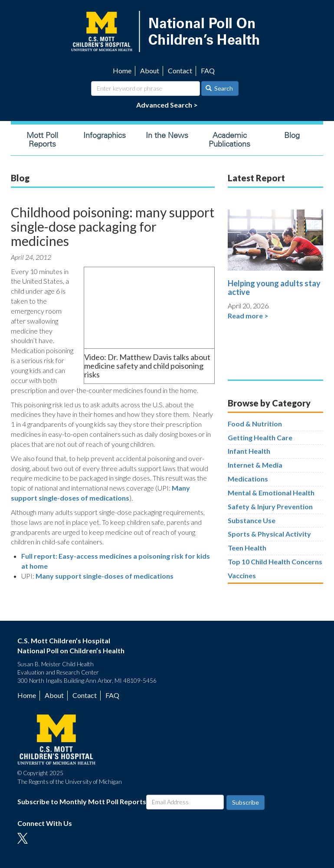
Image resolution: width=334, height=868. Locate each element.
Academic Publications (229, 140)
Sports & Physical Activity (269, 534)
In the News (167, 135)
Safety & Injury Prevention (270, 506)
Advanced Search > (167, 105)
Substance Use (252, 520)
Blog (292, 135)
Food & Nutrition (255, 424)
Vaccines (242, 575)
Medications (248, 479)
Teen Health (247, 548)
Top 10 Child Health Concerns (275, 562)
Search (219, 88)
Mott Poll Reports (42, 140)
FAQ (208, 70)
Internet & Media (255, 465)
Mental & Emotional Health (271, 493)
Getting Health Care (260, 437)
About (150, 70)
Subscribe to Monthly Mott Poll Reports (82, 801)
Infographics (105, 135)
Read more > (248, 316)
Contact (180, 70)
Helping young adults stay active (274, 288)
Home (122, 70)
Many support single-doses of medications (105, 576)
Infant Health (249, 451)
